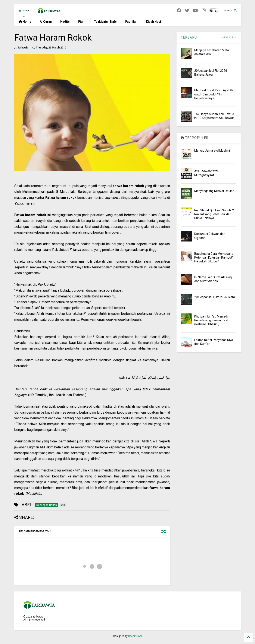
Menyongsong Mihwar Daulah (214, 191)
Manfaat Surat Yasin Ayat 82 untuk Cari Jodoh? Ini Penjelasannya (214, 94)
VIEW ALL (229, 37)
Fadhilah (131, 22)
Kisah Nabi (153, 22)
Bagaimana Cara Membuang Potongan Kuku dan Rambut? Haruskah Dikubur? (214, 258)
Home (25, 22)
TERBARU (189, 37)
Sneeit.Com (135, 636)
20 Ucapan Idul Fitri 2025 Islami (215, 297)
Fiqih (82, 22)
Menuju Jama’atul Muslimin (213, 151)
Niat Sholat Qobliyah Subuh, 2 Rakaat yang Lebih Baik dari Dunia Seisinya (214, 214)
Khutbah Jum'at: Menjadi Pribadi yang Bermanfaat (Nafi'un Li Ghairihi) (211, 320)
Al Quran (46, 22)
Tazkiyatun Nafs (105, 22)
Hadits (65, 22)
